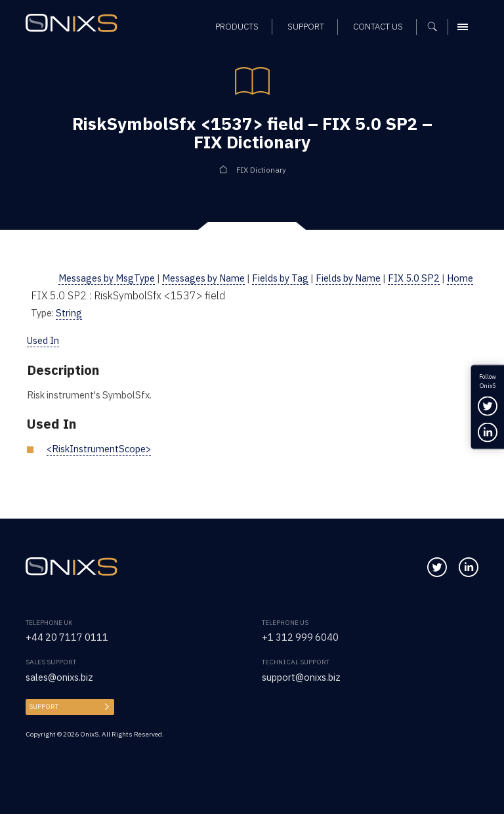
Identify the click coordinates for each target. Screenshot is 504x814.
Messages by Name (203, 278)
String (69, 313)
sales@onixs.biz (59, 677)
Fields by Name (348, 278)
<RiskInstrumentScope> (99, 449)
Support (44, 707)
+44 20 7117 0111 (67, 637)
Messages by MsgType (107, 278)
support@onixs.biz (301, 677)
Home (460, 278)
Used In (43, 340)
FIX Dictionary (261, 170)
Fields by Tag (280, 278)
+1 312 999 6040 (300, 637)
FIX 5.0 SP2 (414, 278)
